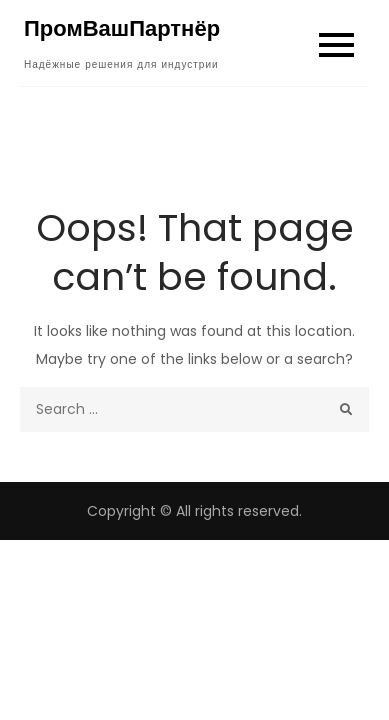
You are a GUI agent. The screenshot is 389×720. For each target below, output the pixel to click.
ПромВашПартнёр (122, 28)
